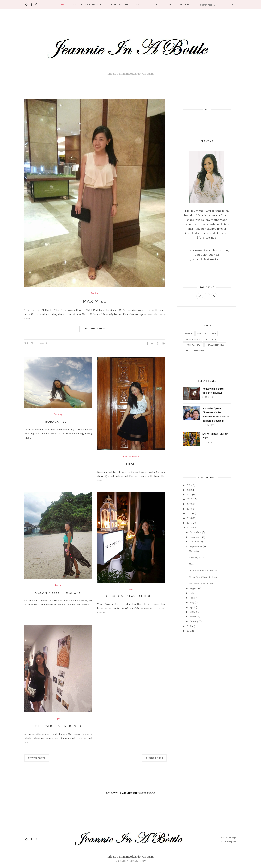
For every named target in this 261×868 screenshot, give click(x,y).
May (192, 602)
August (194, 588)
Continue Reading (95, 329)
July (192, 593)
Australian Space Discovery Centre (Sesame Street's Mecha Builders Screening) (216, 414)
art (58, 719)
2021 (189, 495)
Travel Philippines (215, 345)
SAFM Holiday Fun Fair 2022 (215, 436)
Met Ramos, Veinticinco (58, 726)
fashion (95, 293)
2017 (189, 513)
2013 (189, 626)
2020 (189, 499)
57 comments (42, 343)
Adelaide (202, 333)
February (195, 617)
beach (58, 585)
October (194, 542)
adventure (198, 350)
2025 (189, 485)
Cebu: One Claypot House (131, 596)
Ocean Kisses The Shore (58, 592)
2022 (189, 490)
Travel (169, 5)
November (196, 537)
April (192, 607)
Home (63, 5)
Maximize (95, 301)
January (194, 621)
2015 (189, 523)
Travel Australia (193, 345)
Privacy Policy (138, 861)
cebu (131, 589)
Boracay (58, 414)
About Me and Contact (87, 5)
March (193, 612)
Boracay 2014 (58, 421)
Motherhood (187, 5)
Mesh (131, 464)
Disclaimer (122, 861)
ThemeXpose (230, 841)
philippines (210, 339)
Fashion (140, 5)
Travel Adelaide (193, 339)
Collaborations (118, 5)
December (195, 532)
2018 (189, 509)
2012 (189, 631)
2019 (189, 504)
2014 (189, 528)
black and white (131, 457)
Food (155, 5)
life (187, 350)
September (196, 546)
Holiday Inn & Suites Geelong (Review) (214, 391)
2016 (189, 518)
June (192, 598)
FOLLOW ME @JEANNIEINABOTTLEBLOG (131, 793)
